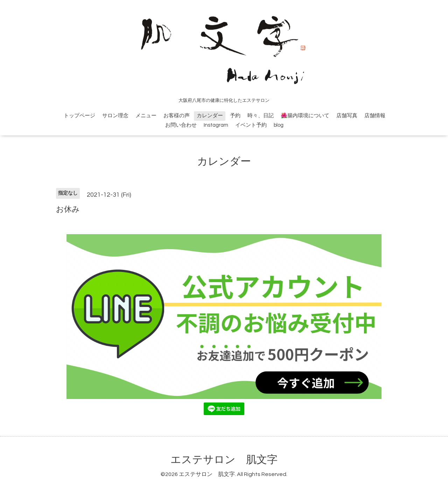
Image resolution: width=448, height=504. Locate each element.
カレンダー (210, 116)
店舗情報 (375, 116)
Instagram (216, 125)
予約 (235, 116)
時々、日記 (261, 116)
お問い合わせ (181, 125)
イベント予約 (251, 125)
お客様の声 (177, 116)
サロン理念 (115, 116)
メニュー (146, 116)
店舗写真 (347, 116)
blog (279, 125)
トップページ (79, 116)
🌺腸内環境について (305, 116)
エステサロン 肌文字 (224, 460)
